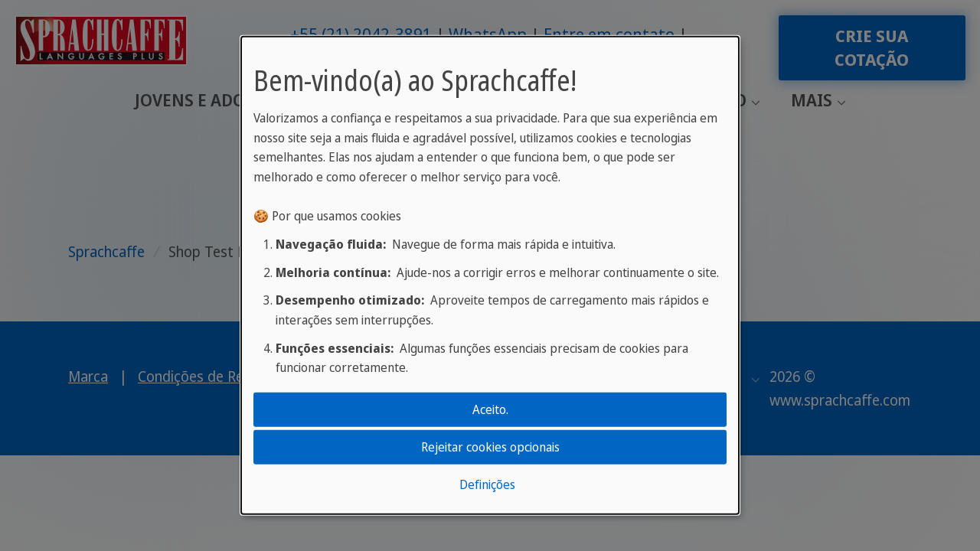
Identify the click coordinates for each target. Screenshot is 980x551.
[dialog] (490, 275)
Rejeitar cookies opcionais (490, 447)
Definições (487, 484)
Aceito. (490, 409)
